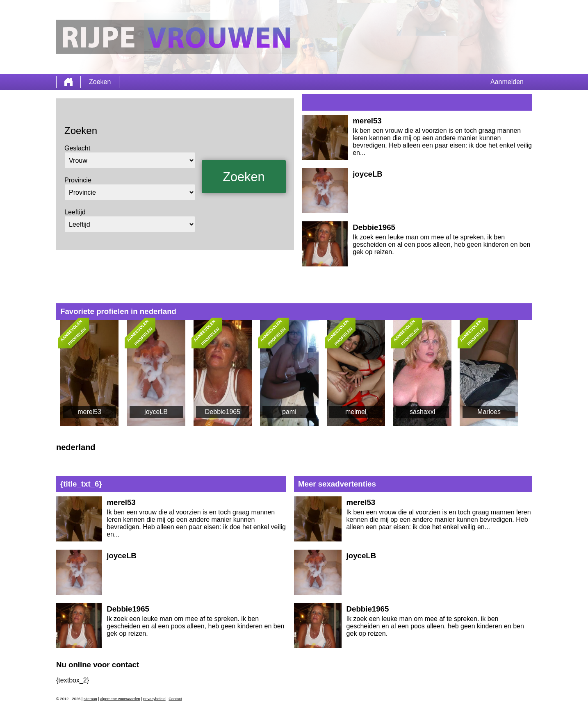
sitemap (90, 699)
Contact (175, 699)
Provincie (78, 180)
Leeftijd (75, 212)
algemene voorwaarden (120, 699)
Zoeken (100, 82)
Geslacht (77, 148)
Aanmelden (507, 82)
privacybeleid (154, 699)
